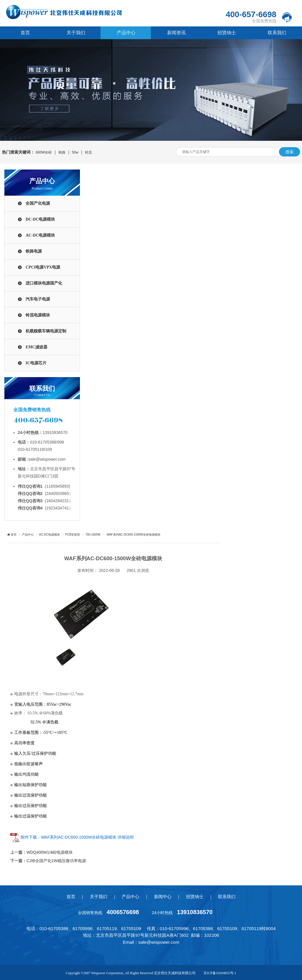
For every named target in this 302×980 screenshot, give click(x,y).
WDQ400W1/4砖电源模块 (50, 852)
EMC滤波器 (36, 347)
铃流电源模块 (38, 315)
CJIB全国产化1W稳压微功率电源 (56, 860)
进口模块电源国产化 (44, 283)
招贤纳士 (226, 33)
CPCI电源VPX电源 (43, 267)
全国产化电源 (38, 203)
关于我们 (76, 33)
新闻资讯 (176, 33)
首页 (25, 33)
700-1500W (93, 535)
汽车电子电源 (38, 299)
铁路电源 (34, 251)
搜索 (290, 152)
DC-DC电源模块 (40, 219)
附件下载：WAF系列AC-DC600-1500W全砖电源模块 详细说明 (77, 837)
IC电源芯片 (36, 363)
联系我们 (277, 33)
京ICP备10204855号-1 (220, 972)
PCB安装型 (73, 535)
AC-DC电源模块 (40, 235)
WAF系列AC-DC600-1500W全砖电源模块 (133, 535)
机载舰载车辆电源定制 (46, 331)
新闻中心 (163, 896)
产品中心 (126, 33)
